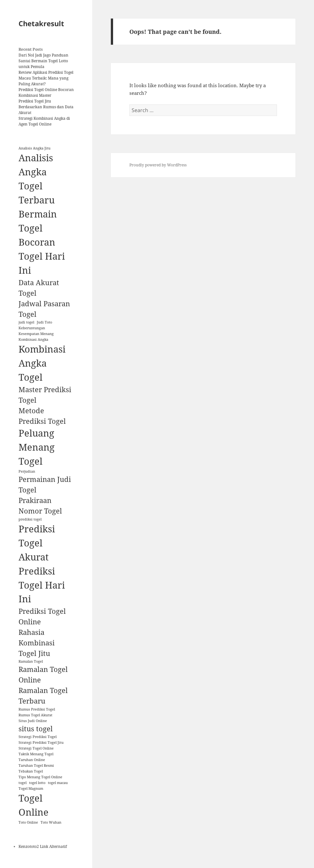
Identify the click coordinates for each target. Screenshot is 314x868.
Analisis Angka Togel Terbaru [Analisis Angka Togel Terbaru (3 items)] (37, 179)
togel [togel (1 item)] (23, 783)
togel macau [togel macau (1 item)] (58, 783)
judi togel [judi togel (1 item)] (26, 322)
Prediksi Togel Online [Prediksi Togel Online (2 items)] (42, 616)
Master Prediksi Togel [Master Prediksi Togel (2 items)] (45, 395)
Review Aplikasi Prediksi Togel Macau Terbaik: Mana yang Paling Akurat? (46, 78)
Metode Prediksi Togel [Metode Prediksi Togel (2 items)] (42, 416)
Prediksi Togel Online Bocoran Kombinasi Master (46, 92)
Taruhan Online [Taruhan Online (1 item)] (32, 760)
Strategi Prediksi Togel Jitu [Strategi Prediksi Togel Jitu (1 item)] (41, 742)
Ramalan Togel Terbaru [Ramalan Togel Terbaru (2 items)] (43, 696)
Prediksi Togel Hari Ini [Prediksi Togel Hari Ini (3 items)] (42, 585)
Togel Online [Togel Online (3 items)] (34, 805)
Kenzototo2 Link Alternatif (43, 846)
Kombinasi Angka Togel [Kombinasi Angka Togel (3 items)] (42, 363)
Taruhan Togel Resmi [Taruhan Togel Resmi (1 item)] (36, 765)
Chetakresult (41, 23)
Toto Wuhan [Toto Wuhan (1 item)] (51, 822)
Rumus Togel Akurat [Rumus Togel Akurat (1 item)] (35, 715)
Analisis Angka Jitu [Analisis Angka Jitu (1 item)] (34, 148)
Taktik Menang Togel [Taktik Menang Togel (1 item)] (36, 754)
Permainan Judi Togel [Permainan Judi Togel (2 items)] (45, 484)
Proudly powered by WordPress (158, 165)
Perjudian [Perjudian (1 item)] (27, 471)
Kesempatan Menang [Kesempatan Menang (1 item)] (36, 334)
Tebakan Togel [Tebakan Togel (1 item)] (31, 771)
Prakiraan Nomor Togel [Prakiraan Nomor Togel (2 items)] (40, 506)
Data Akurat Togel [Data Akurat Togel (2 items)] (39, 288)
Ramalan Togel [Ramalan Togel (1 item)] (31, 661)
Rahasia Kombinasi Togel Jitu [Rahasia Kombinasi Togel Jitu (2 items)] (37, 643)
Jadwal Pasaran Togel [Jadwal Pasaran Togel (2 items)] (44, 309)
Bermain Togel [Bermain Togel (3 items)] (38, 221)
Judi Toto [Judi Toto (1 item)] (44, 322)
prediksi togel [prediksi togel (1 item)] (30, 519)
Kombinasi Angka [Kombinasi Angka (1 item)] (33, 339)
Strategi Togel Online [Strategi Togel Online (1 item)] (36, 748)
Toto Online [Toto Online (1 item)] (28, 822)
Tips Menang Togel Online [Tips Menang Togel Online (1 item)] (40, 777)
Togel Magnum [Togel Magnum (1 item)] (31, 788)
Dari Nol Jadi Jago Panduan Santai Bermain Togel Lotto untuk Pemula (43, 61)
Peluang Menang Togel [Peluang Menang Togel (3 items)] (37, 447)
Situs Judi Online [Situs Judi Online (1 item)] (33, 721)
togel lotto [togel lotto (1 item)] (37, 783)
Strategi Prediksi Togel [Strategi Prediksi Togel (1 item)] (38, 737)
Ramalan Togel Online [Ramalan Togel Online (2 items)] (43, 674)
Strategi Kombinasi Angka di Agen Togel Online (44, 121)
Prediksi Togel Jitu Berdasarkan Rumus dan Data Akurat (46, 107)
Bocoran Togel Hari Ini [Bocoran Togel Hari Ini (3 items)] (42, 256)
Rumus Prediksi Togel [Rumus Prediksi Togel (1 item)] (37, 709)
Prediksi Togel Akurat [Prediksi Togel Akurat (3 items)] (37, 543)
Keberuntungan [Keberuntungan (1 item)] (32, 328)
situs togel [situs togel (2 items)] (36, 729)
